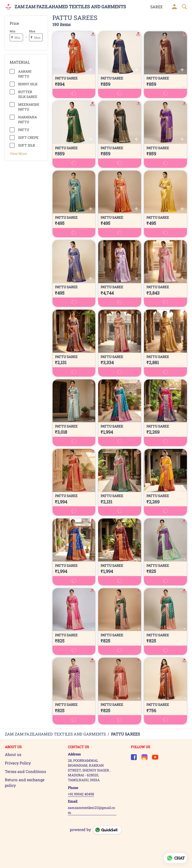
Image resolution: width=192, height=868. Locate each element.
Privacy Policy (18, 763)
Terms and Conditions (25, 771)
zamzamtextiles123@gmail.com (92, 810)
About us (13, 754)
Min (13, 31)
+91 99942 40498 (81, 794)
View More (18, 153)
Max (32, 31)
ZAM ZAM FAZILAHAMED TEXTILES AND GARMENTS (70, 7)
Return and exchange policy (25, 782)
